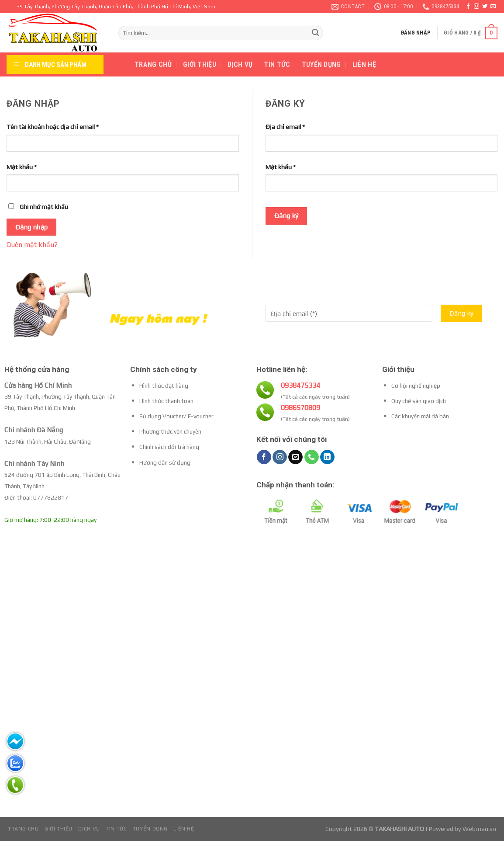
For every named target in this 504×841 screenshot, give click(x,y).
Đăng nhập (32, 227)
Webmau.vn (479, 829)
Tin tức (277, 64)
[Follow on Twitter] (485, 7)
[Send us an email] (493, 7)
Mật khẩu (22, 167)
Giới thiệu (200, 64)
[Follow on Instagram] (476, 7)
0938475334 (300, 385)
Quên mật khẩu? (32, 245)
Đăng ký (287, 215)
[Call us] (312, 457)
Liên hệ (364, 64)
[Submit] (315, 33)
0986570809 (300, 408)
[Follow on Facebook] (468, 7)
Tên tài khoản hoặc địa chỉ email (53, 127)
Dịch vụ (240, 64)
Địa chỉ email (285, 127)
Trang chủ (153, 64)
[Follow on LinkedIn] (327, 457)
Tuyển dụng (321, 64)
